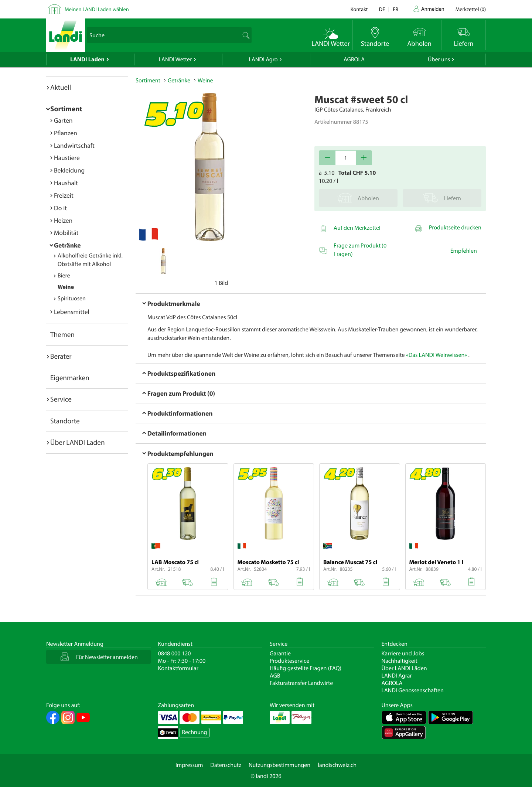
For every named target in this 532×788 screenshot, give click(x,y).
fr (395, 9)
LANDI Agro (263, 59)
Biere (64, 276)
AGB (275, 676)
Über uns (439, 59)
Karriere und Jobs (403, 654)
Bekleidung (69, 170)
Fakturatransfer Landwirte (301, 683)
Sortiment (66, 109)
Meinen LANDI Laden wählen (97, 9)
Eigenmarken (70, 378)
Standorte (65, 421)
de (382, 9)
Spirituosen (72, 299)
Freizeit (64, 195)
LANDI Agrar (397, 676)
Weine (66, 287)
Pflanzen (66, 133)
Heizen (63, 220)
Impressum (189, 765)
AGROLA (354, 59)
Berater (61, 356)
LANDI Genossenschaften (413, 690)
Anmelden (433, 9)
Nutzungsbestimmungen (279, 765)
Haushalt (66, 183)
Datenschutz (226, 765)
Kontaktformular (178, 668)
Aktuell (61, 87)
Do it (60, 208)
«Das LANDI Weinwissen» (436, 355)
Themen (62, 334)
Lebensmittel (72, 312)
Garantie (280, 654)
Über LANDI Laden (78, 442)
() (471, 9)
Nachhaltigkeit (400, 661)
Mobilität (66, 233)
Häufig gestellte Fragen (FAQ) (306, 668)
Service (61, 399)
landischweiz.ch (337, 765)
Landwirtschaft (74, 145)
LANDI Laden (87, 59)
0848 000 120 (175, 654)
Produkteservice (289, 661)
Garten (63, 120)
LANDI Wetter (175, 59)
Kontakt (359, 9)
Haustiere (67, 158)
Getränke (67, 245)
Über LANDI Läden (404, 668)
